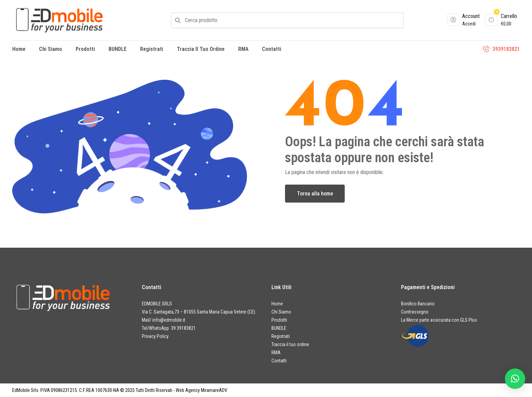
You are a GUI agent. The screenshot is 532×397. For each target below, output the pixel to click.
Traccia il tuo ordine (201, 49)
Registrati (152, 49)
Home (19, 49)
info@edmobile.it (169, 320)
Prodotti (85, 49)
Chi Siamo (51, 49)
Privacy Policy (155, 336)
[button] (515, 379)
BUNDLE (118, 49)
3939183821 (506, 49)
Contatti (272, 49)
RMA (243, 49)
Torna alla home (315, 194)
